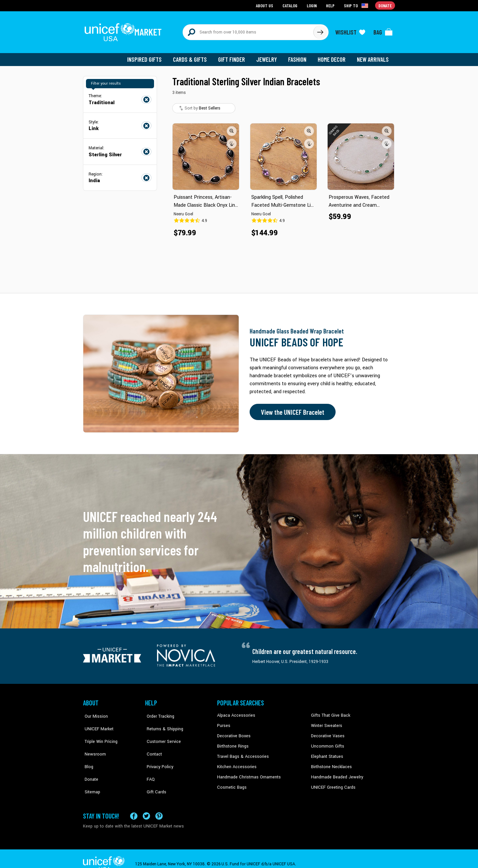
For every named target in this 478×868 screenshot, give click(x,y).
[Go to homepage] (124, 31)
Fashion (299, 56)
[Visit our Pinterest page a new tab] (159, 805)
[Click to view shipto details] (357, 5)
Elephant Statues (327, 753)
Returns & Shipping (163, 722)
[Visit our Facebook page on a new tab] (134, 805)
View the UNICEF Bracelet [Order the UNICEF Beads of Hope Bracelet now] (291, 409)
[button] (232, 128)
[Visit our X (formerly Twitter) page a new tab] (146, 805)
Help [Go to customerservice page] (331, 5)
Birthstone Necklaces (330, 763)
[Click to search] (320, 31)
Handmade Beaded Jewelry (336, 773)
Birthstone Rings (233, 743)
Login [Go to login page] (312, 5)
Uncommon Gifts (327, 743)
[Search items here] (248, 31)
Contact (152, 743)
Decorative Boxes (233, 733)
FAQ (149, 763)
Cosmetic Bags (231, 783)
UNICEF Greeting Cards (332, 783)
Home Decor (333, 56)
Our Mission (94, 712)
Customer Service (161, 733)
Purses (224, 722)
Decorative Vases (327, 733)
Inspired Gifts (149, 56)
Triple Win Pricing (99, 733)
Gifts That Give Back (329, 712)
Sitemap (91, 773)
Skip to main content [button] (239, 0)
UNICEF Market (96, 722)
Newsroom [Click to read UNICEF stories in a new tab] (93, 743)
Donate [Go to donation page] (385, 5)
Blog (87, 753)
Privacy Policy (158, 753)
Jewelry (269, 56)
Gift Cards (154, 773)
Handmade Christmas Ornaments (248, 773)
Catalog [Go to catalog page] (291, 5)
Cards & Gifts (194, 56)
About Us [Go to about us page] (266, 5)
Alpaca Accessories (235, 712)
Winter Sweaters (326, 722)
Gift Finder (235, 56)
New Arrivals (373, 56)
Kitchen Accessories (236, 763)
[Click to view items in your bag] (383, 31)
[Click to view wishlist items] (350, 31)
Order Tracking (158, 712)
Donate (90, 763)
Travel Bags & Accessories (241, 753)
